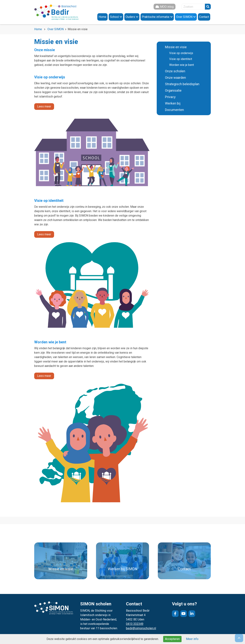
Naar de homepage (56, 12)
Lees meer (44, 106)
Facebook (175, 614)
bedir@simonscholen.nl (141, 628)
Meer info (192, 639)
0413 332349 (135, 624)
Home (38, 29)
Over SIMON (56, 29)
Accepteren (172, 639)
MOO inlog (167, 7)
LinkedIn (192, 614)
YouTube (184, 614)
